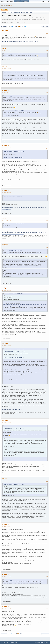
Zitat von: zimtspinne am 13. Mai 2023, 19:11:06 (14, 72)
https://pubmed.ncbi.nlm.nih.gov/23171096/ (12, 409)
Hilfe (36, 642)
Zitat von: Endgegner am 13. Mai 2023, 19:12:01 (14, 96)
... (15, 26)
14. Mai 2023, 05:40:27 (6, 92)
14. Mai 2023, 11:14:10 (6, 481)
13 (22, 26)
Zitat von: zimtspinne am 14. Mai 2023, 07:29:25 (14, 426)
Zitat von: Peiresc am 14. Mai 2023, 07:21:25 (14, 294)
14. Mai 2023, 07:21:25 (6, 220)
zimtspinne (5, 90)
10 (17, 26)
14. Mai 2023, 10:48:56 (6, 423)
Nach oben (4, 634)
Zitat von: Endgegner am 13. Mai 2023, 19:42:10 (14, 54)
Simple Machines (14, 642)
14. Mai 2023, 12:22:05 (6, 609)
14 (24, 26)
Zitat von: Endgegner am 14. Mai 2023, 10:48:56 (14, 484)
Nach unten (4, 26)
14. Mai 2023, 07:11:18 (6, 148)
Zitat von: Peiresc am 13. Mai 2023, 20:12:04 (14, 196)
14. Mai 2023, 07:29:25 (6, 247)
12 (21, 26)
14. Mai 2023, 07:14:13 (6, 193)
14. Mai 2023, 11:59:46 (6, 527)
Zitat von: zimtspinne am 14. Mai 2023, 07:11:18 (14, 349)
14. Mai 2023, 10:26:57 (6, 346)
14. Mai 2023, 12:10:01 (6, 576)
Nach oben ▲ (47, 642)
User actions (45, 26)
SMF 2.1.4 (3, 642)
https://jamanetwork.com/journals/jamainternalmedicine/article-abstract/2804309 (20, 42)
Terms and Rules (40, 642)
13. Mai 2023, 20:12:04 (6, 69)
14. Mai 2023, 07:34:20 (6, 290)
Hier (3, 125)
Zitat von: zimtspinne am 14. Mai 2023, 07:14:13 (14, 224)
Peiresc (4, 48)
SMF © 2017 (8, 642)
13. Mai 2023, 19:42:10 (6, 33)
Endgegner (5, 31)
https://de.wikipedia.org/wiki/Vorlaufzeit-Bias (13, 157)
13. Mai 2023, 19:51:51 (6, 50)
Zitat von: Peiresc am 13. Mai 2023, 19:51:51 (14, 251)
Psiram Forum (7, 5)
